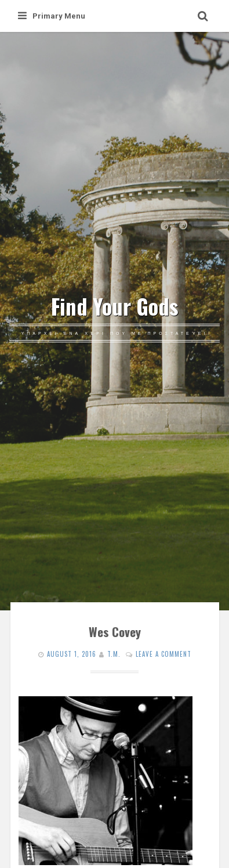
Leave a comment (163, 654)
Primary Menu (52, 16)
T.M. (114, 654)
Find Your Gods (115, 306)
